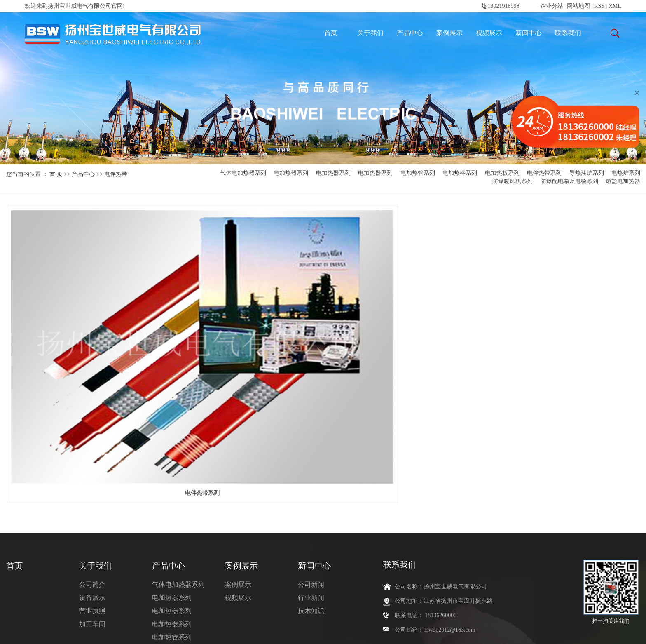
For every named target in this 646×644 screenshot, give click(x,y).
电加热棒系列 (460, 173)
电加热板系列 (502, 173)
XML (615, 6)
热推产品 (214, 631)
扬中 (364, 631)
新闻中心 (529, 33)
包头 (338, 631)
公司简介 (92, 446)
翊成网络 (106, 631)
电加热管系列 (418, 173)
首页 (331, 33)
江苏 (267, 631)
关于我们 (370, 33)
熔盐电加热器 (623, 181)
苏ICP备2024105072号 (34, 631)
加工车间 (92, 485)
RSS (599, 6)
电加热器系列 (291, 173)
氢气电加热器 (244, 619)
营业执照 (92, 472)
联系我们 (568, 33)
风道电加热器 (280, 619)
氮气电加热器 (208, 619)
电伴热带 (116, 174)
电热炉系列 (626, 173)
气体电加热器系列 (243, 173)
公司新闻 (311, 446)
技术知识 (311, 472)
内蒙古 (322, 631)
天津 (293, 631)
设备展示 (92, 459)
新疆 (307, 631)
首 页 (56, 174)
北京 (281, 631)
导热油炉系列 (587, 173)
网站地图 (579, 6)
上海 (390, 631)
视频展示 (489, 33)
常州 (351, 631)
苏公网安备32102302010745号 (164, 631)
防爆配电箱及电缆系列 (569, 181)
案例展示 (449, 33)
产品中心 (410, 33)
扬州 (377, 631)
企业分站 (552, 6)
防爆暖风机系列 (513, 181)
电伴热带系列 (544, 173)
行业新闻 (311, 459)
